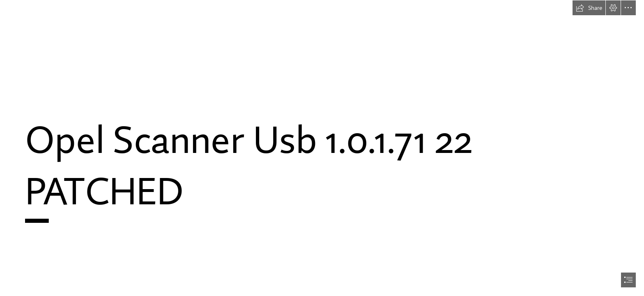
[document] (322, 148)
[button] (589, 8)
